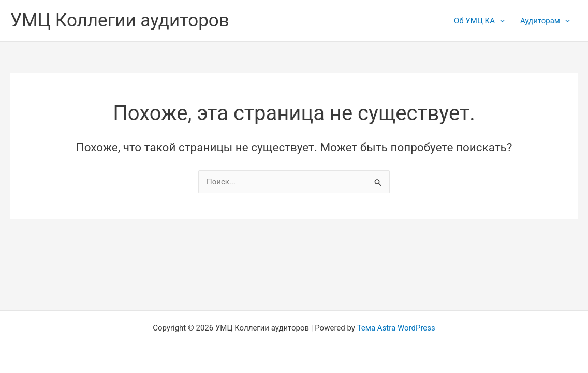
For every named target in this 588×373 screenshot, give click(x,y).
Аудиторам (545, 21)
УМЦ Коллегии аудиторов (120, 20)
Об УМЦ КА (479, 21)
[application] (500, 21)
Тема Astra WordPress (396, 328)
